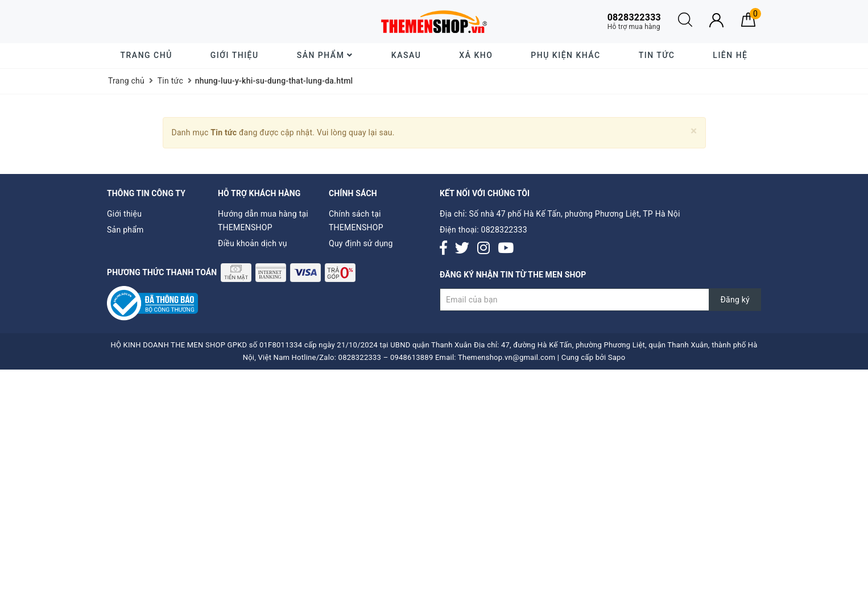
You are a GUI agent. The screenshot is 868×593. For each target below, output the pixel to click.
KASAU (406, 55)
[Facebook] (443, 249)
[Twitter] (462, 249)
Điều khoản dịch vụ (253, 243)
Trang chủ (146, 55)
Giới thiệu (235, 55)
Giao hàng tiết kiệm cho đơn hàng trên (195, 21)
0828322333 (504, 230)
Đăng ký (735, 300)
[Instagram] (483, 249)
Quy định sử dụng (361, 243)
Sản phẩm (325, 55)
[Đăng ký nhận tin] (600, 300)
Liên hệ (730, 55)
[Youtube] (506, 249)
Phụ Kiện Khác (565, 55)
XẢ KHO (476, 55)
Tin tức (657, 55)
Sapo (617, 357)
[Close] (694, 131)
